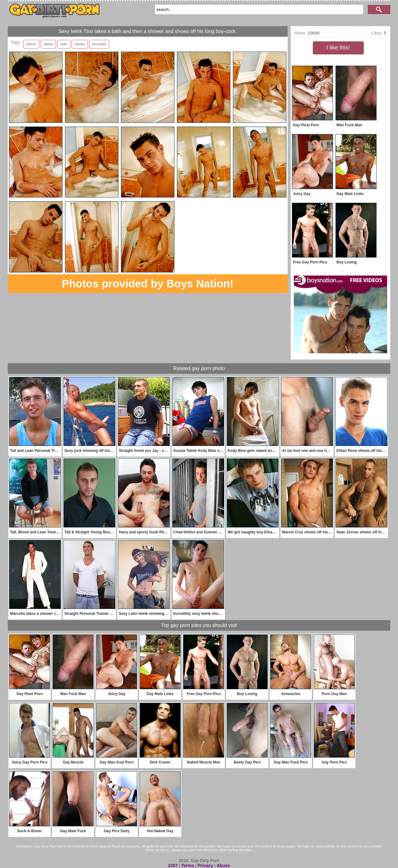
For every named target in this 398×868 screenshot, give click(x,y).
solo (64, 44)
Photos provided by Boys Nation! (148, 283)
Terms (188, 866)
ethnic (31, 44)
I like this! (338, 48)
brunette (99, 44)
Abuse (223, 866)
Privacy (205, 866)
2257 (173, 866)
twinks (80, 44)
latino (48, 44)
